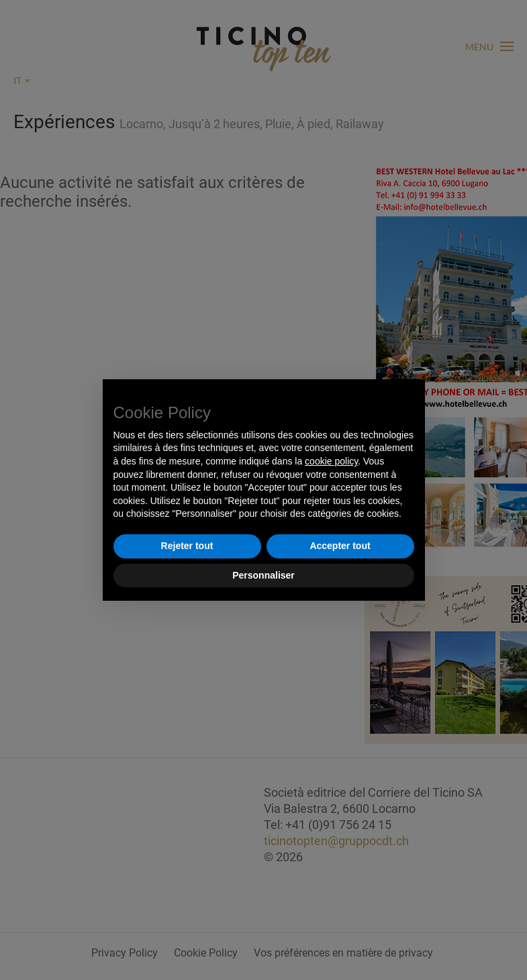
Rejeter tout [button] (187, 546)
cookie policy (331, 461)
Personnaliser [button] (263, 575)
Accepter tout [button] (340, 546)
